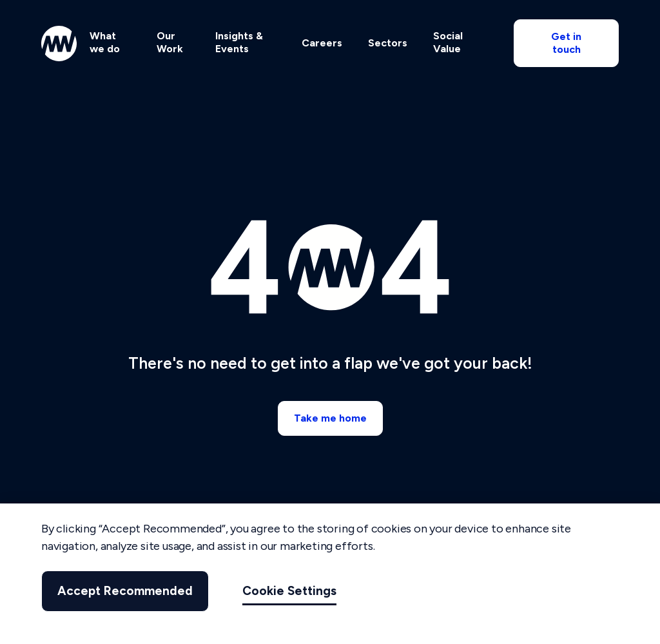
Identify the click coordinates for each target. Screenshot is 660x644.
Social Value (448, 42)
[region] (330, 574)
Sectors (388, 43)
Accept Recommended (125, 591)
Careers (322, 43)
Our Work (170, 42)
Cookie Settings (289, 591)
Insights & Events (239, 42)
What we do (105, 42)
